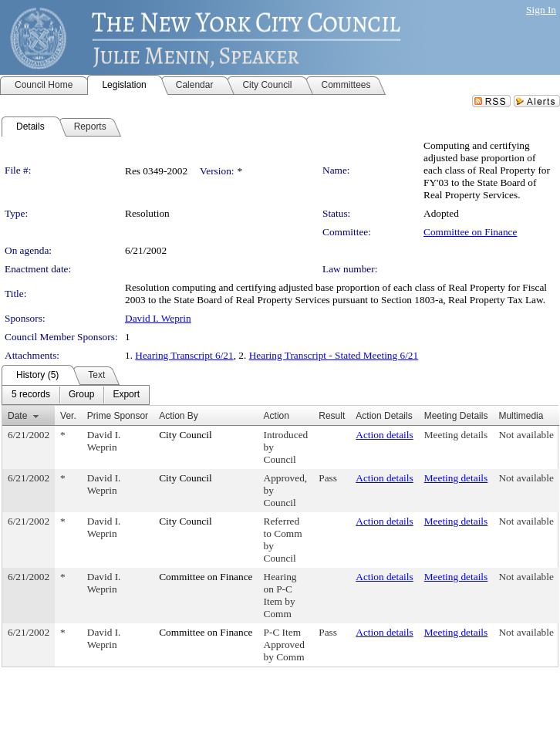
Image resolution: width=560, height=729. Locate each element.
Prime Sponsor (118, 416)
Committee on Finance (470, 232)
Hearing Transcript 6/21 (184, 355)
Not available (526, 435)
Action (277, 416)
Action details (384, 435)
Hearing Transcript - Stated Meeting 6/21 (334, 355)
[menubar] (76, 395)
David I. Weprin (158, 318)
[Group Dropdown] (81, 395)
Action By (179, 416)
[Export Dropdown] (126, 395)
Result (332, 416)
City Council (186, 435)
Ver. (68, 416)
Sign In (541, 10)
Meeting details (456, 435)
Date (17, 416)
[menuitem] (31, 395)
